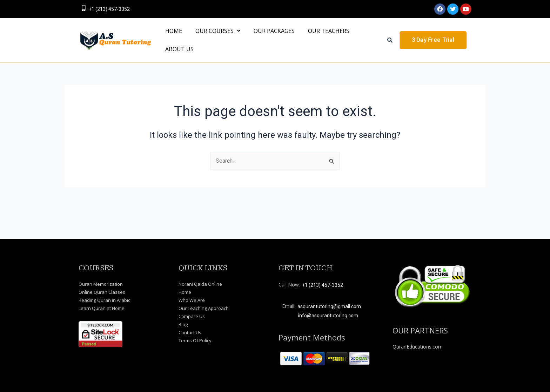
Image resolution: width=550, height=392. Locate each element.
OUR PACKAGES (264, 38)
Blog (183, 324)
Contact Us (190, 332)
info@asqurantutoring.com (328, 316)
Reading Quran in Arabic (104, 300)
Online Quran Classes (102, 292)
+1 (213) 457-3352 (109, 9)
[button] (212, 38)
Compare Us (192, 316)
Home (185, 292)
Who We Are (192, 300)
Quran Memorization (101, 284)
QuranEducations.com (418, 347)
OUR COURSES (212, 38)
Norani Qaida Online (200, 284)
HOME (172, 38)
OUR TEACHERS (314, 38)
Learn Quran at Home (102, 308)
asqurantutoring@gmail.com (329, 306)
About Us (177, 71)
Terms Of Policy (195, 340)
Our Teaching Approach (204, 308)
